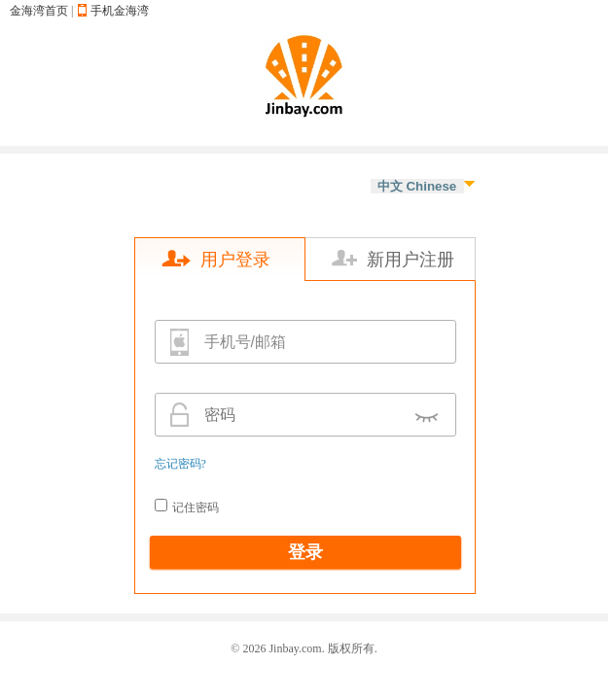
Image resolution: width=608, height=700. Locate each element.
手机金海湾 (120, 11)
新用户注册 (411, 260)
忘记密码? (180, 464)
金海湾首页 (39, 11)
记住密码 (196, 507)
